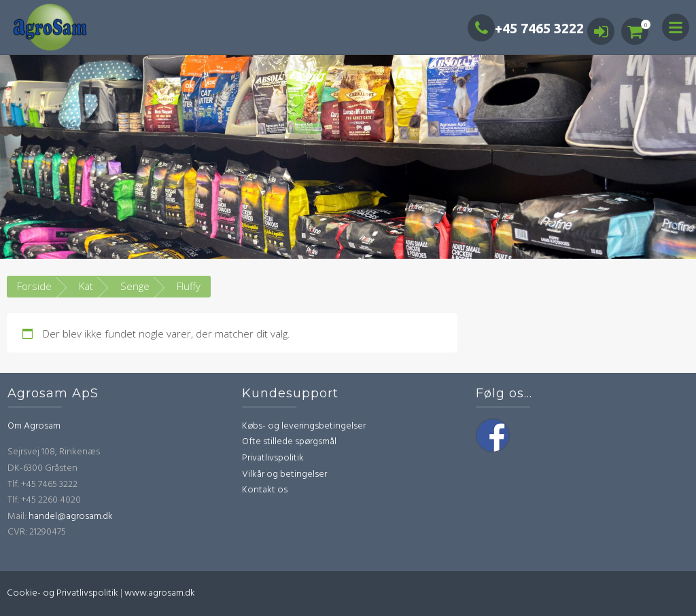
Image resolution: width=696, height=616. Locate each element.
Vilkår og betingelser (284, 474)
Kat (86, 286)
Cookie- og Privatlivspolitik (63, 593)
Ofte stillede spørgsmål (289, 442)
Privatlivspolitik (273, 458)
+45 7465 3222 (526, 28)
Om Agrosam (34, 426)
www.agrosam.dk (160, 593)
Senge (135, 286)
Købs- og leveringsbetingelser (304, 426)
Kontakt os (265, 490)
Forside (34, 286)
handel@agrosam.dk (71, 517)
